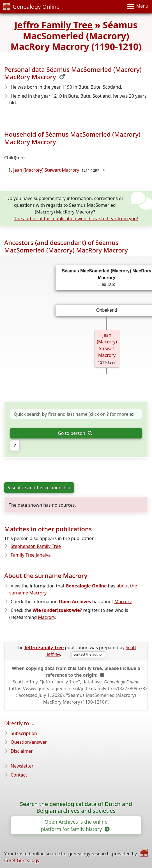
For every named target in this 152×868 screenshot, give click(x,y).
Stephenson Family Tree (36, 546)
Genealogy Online (31, 7)
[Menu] (138, 7)
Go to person (75, 433)
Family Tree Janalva (31, 555)
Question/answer (29, 742)
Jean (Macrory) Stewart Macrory (46, 170)
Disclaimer (22, 751)
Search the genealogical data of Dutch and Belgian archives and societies (76, 807)
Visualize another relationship (39, 488)
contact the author (88, 654)
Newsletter (22, 766)
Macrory (123, 601)
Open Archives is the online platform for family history (75, 825)
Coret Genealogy (22, 860)
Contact (19, 775)
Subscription (24, 733)
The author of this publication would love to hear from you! (76, 219)
